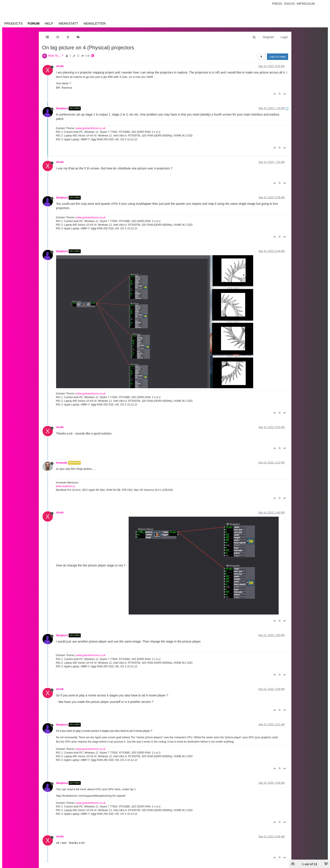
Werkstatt (68, 23)
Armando (62, 463)
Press (277, 4)
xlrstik (60, 66)
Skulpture (62, 108)
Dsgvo (290, 4)
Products (13, 23)
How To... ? (56, 56)
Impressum (306, 4)
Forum (34, 23)
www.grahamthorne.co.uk (91, 128)
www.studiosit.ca (66, 486)
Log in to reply (277, 57)
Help (49, 23)
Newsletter (95, 23)
